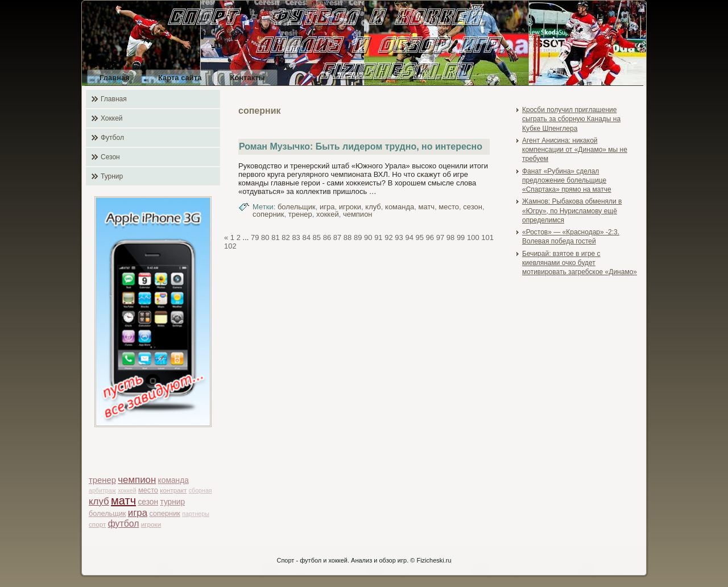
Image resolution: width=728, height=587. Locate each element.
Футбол (112, 138)
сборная (200, 490)
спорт (97, 524)
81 (275, 237)
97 (440, 237)
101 (487, 237)
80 (265, 237)
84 (306, 237)
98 (450, 237)
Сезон (110, 157)
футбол (124, 524)
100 (473, 237)
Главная (115, 78)
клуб (99, 501)
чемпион (137, 480)
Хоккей (112, 118)
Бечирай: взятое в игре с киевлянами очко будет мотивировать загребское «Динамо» (580, 263)
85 (317, 237)
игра (138, 513)
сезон (148, 502)
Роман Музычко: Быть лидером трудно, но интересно (361, 146)
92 (388, 237)
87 (337, 237)
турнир (172, 502)
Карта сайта (180, 78)
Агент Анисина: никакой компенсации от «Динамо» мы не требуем (575, 150)
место (148, 490)
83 (296, 237)
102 (230, 246)
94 (409, 237)
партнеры (196, 514)
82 (286, 237)
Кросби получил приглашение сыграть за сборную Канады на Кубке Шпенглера (571, 119)
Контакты (247, 78)
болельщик (107, 513)
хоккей (127, 490)
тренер (102, 480)
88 (348, 237)
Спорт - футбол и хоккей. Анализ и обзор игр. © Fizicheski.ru (364, 560)
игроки (151, 524)
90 (368, 237)
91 (378, 237)
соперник (164, 513)
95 (420, 237)
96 (430, 237)
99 (461, 237)
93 (399, 237)
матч (123, 501)
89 (358, 237)
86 (327, 237)
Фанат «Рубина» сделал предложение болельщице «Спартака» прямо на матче (567, 181)
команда (173, 480)
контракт (173, 490)
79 (255, 237)
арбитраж (102, 490)
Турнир (112, 176)
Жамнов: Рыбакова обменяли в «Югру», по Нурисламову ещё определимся (572, 211)
